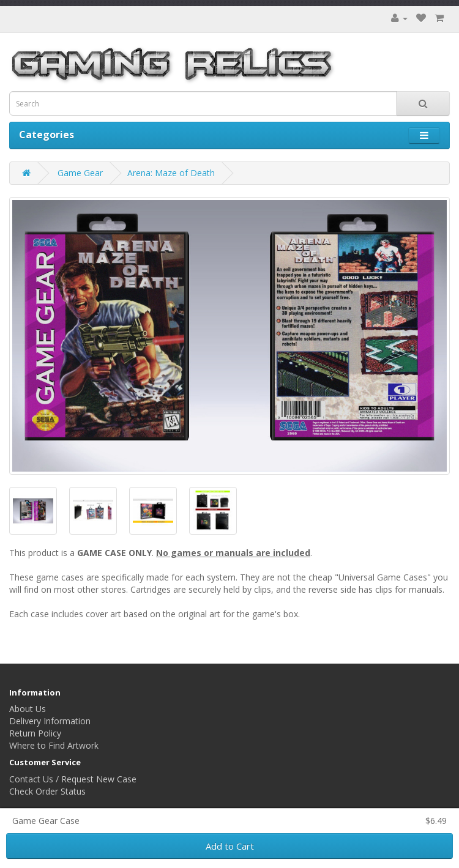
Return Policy (35, 733)
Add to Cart (230, 846)
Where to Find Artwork (54, 745)
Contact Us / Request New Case (73, 779)
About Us (28, 709)
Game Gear (80, 173)
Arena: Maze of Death (171, 173)
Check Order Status (47, 791)
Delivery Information (50, 721)
